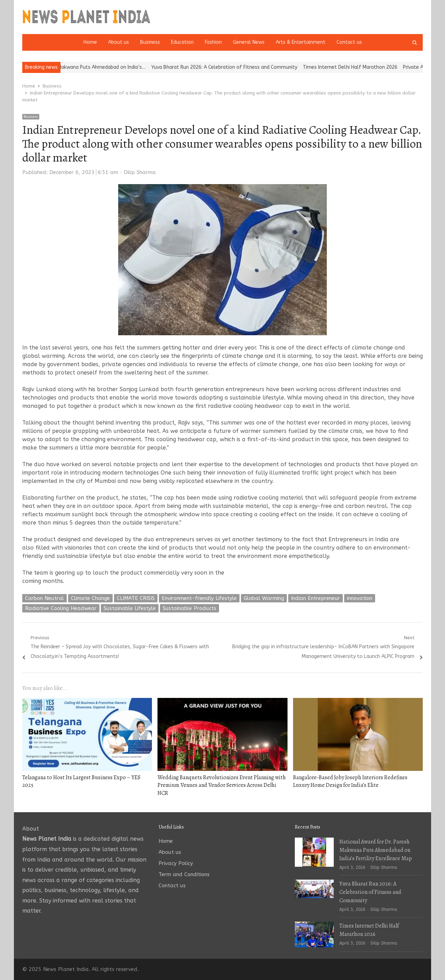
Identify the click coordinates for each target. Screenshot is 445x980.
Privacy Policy (176, 863)
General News (249, 42)
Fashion (213, 42)
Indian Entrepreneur (315, 598)
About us (119, 42)
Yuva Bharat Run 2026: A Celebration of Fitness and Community (234, 67)
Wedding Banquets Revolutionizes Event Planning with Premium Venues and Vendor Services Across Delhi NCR (222, 785)
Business (150, 42)
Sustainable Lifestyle (130, 608)
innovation (360, 598)
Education (182, 42)
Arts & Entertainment (301, 42)
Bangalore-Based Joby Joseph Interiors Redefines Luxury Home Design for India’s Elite (350, 781)
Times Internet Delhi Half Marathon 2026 (360, 67)
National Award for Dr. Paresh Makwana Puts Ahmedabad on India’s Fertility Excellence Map (376, 850)
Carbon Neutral (44, 598)
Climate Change (90, 598)
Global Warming (264, 598)
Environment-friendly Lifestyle (199, 598)
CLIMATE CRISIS (136, 598)
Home (90, 42)
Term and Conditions (184, 874)
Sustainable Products (189, 608)
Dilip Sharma (140, 172)
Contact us (349, 42)
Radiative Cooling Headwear (61, 608)
